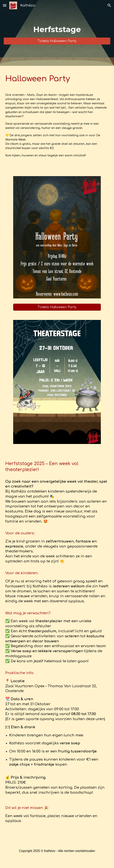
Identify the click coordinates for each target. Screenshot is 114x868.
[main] (57, 29)
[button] (5, 5)
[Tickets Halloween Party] (57, 41)
